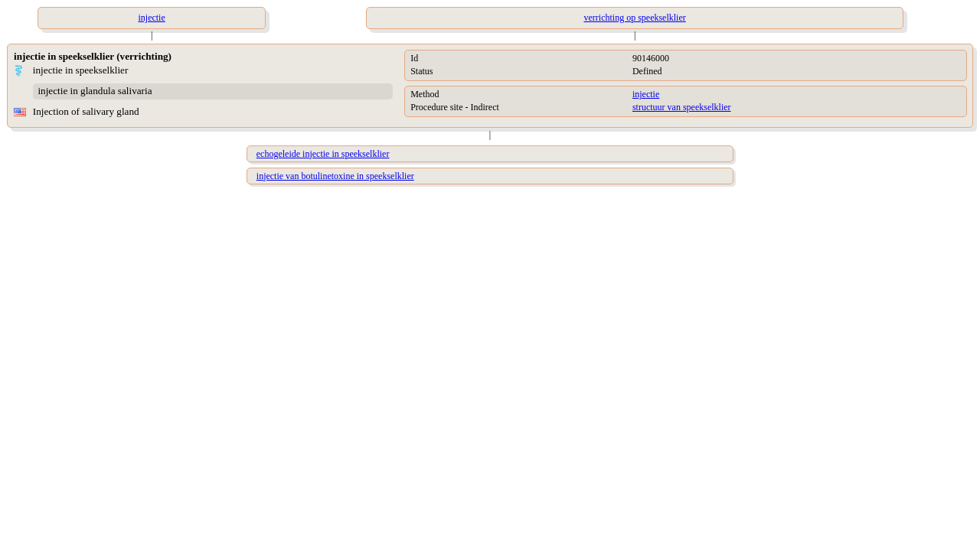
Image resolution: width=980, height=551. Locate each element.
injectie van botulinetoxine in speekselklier (335, 176)
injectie (646, 94)
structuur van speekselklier (682, 107)
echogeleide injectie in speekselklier (323, 154)
